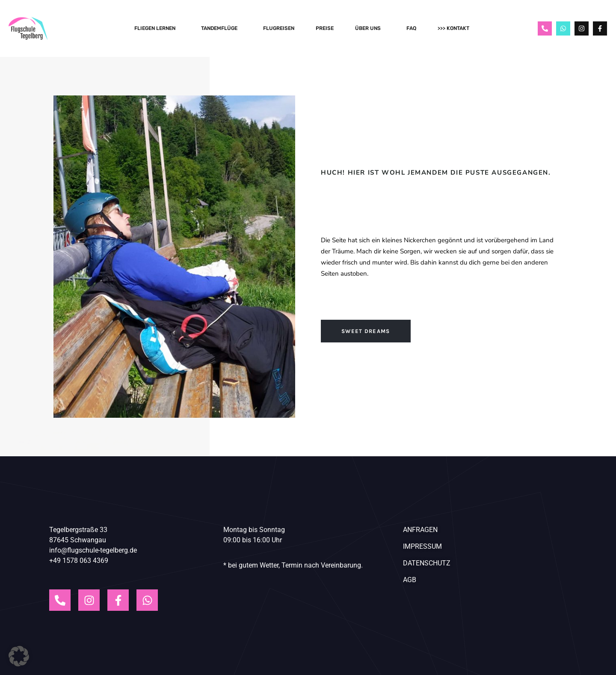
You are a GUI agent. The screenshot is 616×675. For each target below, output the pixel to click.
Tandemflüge (221, 28)
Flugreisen (279, 28)
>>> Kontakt (456, 28)
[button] (19, 656)
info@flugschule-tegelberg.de (93, 550)
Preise (325, 28)
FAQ (411, 28)
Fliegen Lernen (157, 28)
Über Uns (370, 28)
